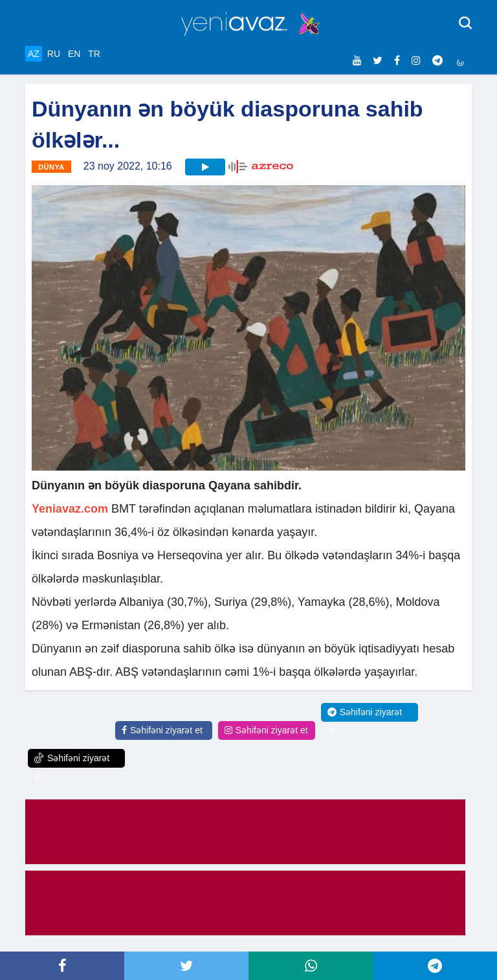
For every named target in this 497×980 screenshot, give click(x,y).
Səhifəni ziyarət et (162, 730)
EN (74, 54)
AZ (34, 54)
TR (94, 54)
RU (54, 54)
